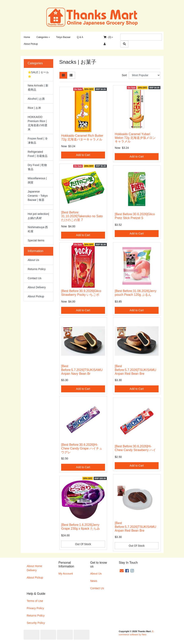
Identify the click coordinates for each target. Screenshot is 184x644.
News (94, 581)
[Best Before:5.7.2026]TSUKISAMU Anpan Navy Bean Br (82, 370)
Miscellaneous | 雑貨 (37, 180)
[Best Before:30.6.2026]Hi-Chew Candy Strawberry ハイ (135, 448)
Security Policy (36, 623)
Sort (124, 75)
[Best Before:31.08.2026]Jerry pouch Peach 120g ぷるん (135, 293)
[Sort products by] (145, 75)
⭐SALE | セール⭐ (38, 74)
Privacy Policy (35, 608)
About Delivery (37, 287)
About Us (34, 260)
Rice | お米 (34, 108)
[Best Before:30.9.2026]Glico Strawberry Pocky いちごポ (81, 293)
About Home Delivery (35, 568)
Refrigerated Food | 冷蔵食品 (38, 154)
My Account (66, 574)
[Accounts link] (105, 44)
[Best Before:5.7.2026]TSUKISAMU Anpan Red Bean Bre (135, 370)
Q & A (80, 37)
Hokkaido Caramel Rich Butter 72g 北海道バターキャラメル (82, 138)
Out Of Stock (83, 544)
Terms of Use (35, 601)
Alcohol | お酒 (36, 99)
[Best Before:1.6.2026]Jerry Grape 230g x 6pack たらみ (80, 527)
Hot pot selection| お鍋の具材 (39, 216)
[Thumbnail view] (63, 75)
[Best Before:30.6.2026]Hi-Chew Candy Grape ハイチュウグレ (82, 448)
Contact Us (35, 278)
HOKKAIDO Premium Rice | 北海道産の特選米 (38, 123)
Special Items (36, 240)
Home (27, 37)
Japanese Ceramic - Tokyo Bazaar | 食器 (38, 196)
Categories (42, 37)
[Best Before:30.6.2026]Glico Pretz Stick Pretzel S (135, 216)
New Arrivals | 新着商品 (38, 88)
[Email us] (122, 571)
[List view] (71, 75)
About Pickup (31, 44)
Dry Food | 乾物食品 (37, 167)
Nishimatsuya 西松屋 (38, 229)
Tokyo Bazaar (63, 37)
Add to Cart (83, 155)
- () (107, 37)
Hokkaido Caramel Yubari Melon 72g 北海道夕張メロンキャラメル (135, 138)
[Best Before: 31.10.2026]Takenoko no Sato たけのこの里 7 (82, 216)
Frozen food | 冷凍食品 (38, 141)
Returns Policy (37, 269)
